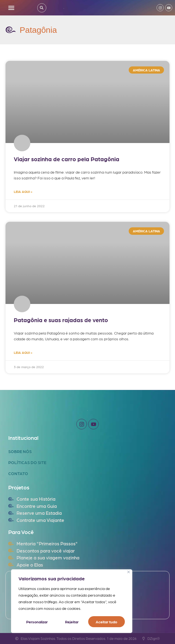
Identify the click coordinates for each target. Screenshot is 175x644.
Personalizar (37, 622)
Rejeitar (72, 622)
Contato (18, 473)
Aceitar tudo (107, 622)
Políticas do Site (27, 462)
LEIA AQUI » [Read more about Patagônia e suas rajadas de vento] (23, 352)
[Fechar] (129, 572)
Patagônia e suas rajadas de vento (61, 320)
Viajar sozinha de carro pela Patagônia (67, 159)
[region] (72, 601)
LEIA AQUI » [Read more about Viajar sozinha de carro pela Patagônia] (23, 192)
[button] (11, 8)
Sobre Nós (20, 451)
